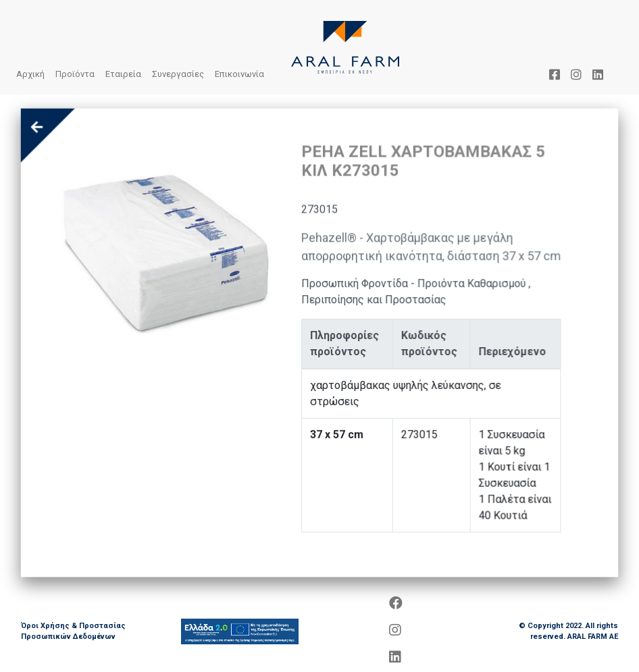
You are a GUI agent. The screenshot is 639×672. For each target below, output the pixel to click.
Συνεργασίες (178, 74)
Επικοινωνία (239, 74)
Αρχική (30, 74)
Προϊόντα (75, 74)
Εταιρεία (123, 74)
